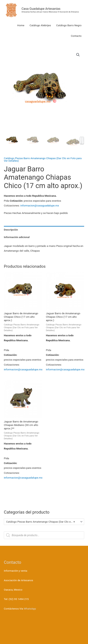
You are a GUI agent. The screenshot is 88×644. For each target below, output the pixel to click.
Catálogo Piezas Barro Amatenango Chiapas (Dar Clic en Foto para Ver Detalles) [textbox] (42, 522)
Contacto (76, 36)
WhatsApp (30, 609)
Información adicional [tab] (17, 237)
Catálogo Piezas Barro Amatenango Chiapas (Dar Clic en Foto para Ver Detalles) (43, 160)
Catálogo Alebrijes (40, 25)
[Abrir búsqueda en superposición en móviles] (44, 535)
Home (21, 25)
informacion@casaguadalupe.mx (40, 205)
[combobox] (44, 522)
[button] (78, 55)
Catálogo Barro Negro (69, 25)
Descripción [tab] (11, 230)
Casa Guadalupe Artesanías (41, 9)
